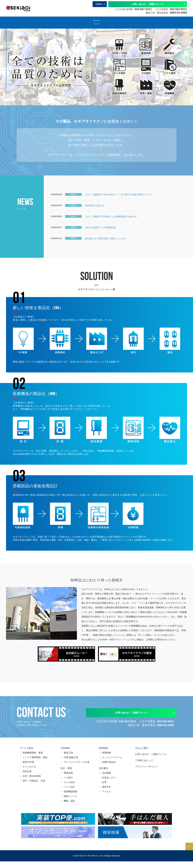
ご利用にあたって (144, 767)
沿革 (104, 789)
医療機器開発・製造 (33, 759)
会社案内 (171, 22)
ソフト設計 (69, 793)
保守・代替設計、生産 (34, 787)
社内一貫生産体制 (32, 783)
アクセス (106, 798)
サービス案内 (51, 22)
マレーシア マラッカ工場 (77, 769)
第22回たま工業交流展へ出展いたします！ (106, 244)
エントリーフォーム (112, 764)
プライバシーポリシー (146, 773)
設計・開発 (111, 22)
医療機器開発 (71, 798)
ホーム (21, 22)
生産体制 (81, 22)
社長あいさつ (109, 784)
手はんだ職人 (142, 755)
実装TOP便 (28, 769)
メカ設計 (68, 784)
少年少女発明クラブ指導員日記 (101, 232)
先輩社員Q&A (109, 769)
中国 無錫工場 (71, 764)
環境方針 (106, 793)
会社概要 (106, 779)
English (99, 4)
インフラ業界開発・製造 (35, 764)
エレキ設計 (69, 789)
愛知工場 (68, 759)
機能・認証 (69, 807)
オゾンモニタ (29, 773)
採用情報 (141, 22)
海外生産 (27, 778)
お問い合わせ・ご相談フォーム (148, 4)
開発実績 (68, 779)
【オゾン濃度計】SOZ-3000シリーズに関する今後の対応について (118, 195)
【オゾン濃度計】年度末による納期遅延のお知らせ (111, 220)
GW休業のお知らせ (95, 207)
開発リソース (71, 803)
